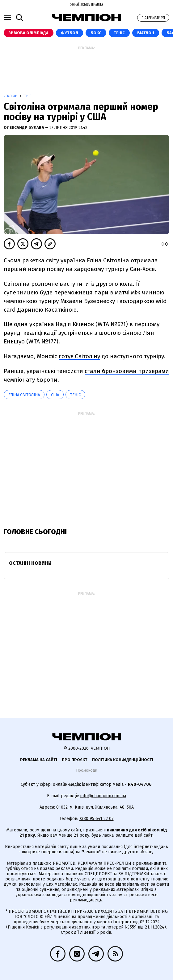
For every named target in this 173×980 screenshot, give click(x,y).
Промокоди (87, 770)
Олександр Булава (24, 127)
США (55, 395)
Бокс (96, 33)
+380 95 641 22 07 (97, 819)
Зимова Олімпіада (29, 33)
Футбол (70, 33)
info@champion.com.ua (103, 796)
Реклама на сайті (39, 760)
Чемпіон (11, 96)
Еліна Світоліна (24, 395)
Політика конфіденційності (123, 760)
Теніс (119, 33)
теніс (75, 395)
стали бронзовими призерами (127, 371)
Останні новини (30, 563)
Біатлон (146, 33)
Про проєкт (75, 760)
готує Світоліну (79, 356)
